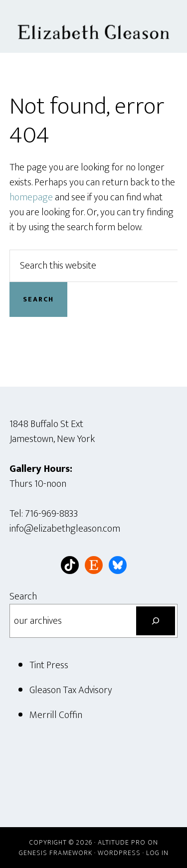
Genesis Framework (56, 853)
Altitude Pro (122, 842)
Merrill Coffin (56, 715)
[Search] (156, 621)
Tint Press (49, 665)
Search (23, 596)
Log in (157, 853)
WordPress (119, 853)
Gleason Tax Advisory (71, 690)
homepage (31, 197)
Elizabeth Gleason (94, 26)
